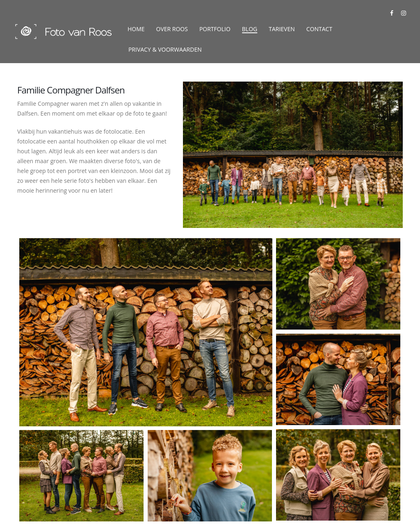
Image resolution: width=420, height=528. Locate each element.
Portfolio (215, 29)
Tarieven (282, 29)
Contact (319, 29)
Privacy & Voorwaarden (165, 49)
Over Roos (172, 29)
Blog (250, 29)
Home (136, 29)
